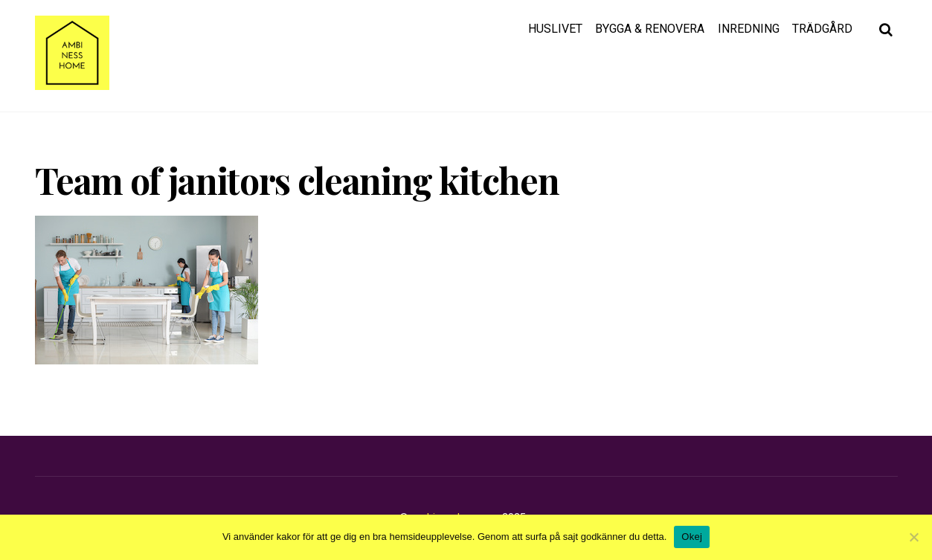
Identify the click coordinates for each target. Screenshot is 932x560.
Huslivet (555, 29)
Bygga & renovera (650, 29)
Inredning (749, 29)
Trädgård (822, 29)
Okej (692, 537)
